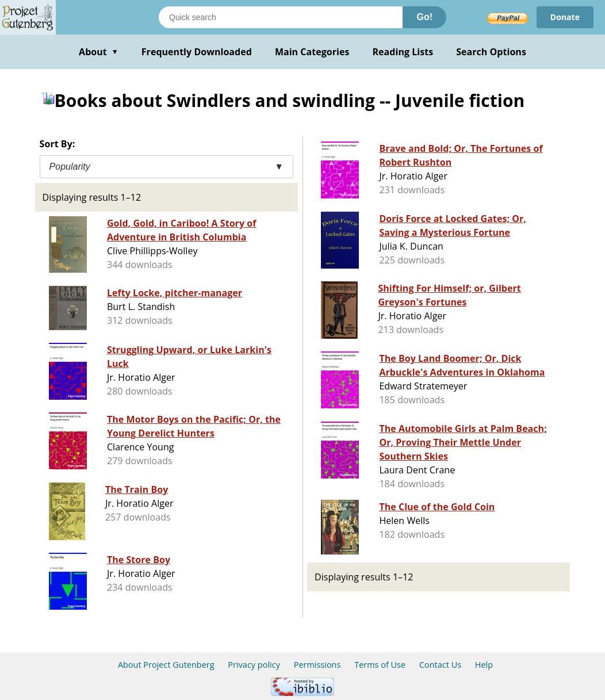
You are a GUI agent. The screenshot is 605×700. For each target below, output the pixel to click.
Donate (565, 17)
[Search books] (281, 17)
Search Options (491, 52)
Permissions (317, 665)
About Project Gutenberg (166, 665)
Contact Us (440, 665)
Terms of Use (380, 665)
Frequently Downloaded (197, 52)
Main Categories (312, 52)
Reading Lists (403, 52)
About (99, 52)
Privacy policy (254, 665)
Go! (424, 17)
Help (484, 665)
